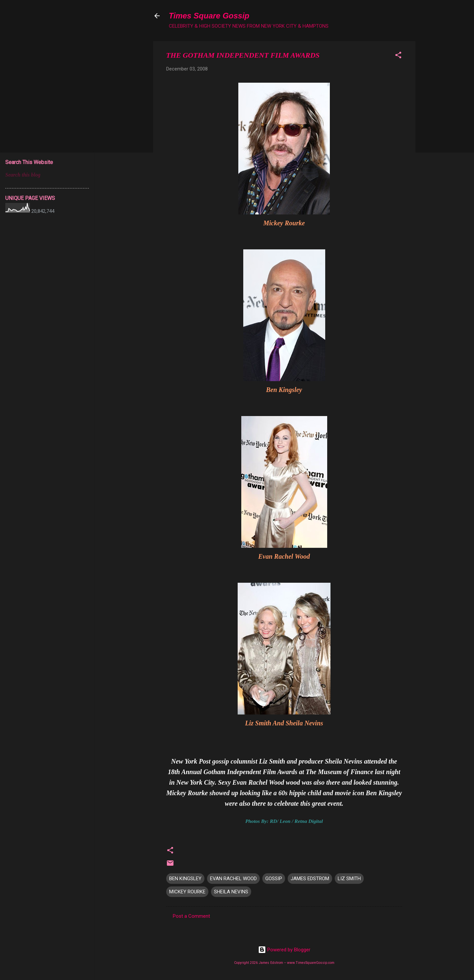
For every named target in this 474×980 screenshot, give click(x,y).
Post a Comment (191, 916)
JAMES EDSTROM (310, 879)
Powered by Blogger (284, 950)
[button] (398, 56)
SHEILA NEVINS (231, 892)
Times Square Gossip (209, 16)
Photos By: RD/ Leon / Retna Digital (284, 821)
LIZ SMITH (349, 879)
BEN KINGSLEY (185, 879)
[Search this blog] (47, 175)
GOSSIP (274, 879)
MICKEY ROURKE (187, 892)
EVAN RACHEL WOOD (233, 879)
